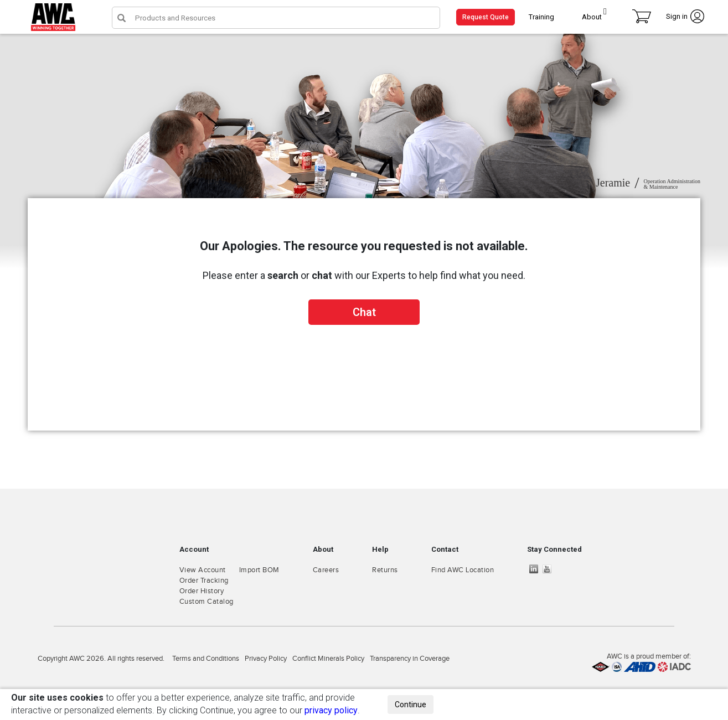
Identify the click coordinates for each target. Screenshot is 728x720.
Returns (385, 570)
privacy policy (331, 710)
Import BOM (259, 570)
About (592, 17)
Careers (326, 570)
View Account (203, 570)
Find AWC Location (463, 570)
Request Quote (486, 17)
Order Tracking (204, 581)
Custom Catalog (206, 602)
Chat (364, 312)
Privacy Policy (266, 659)
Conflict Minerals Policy (328, 659)
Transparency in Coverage (410, 659)
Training (541, 17)
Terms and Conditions (206, 659)
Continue (411, 705)
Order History (202, 591)
